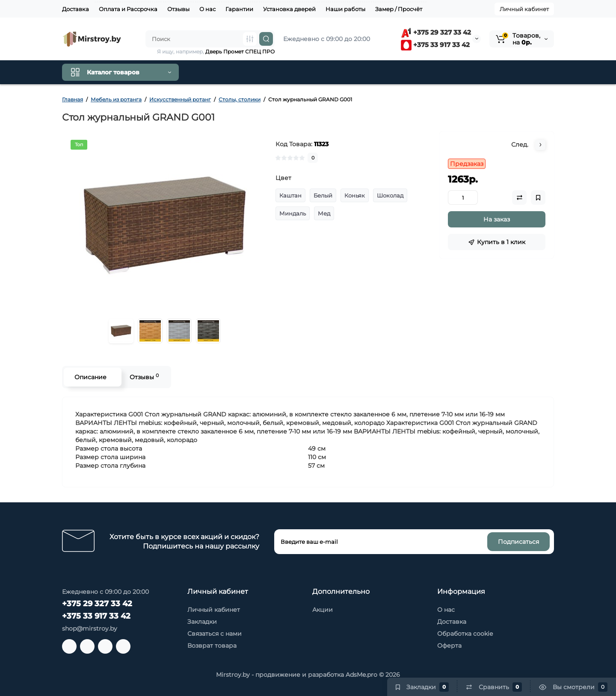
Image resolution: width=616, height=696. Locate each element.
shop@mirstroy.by (90, 628)
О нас (207, 9)
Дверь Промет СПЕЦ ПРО (240, 52)
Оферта (449, 646)
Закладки (202, 622)
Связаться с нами (215, 634)
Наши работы (345, 9)
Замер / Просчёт (399, 9)
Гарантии (239, 9)
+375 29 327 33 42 (436, 32)
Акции (323, 610)
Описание (90, 377)
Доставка (76, 9)
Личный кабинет (524, 9)
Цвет (283, 178)
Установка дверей (289, 9)
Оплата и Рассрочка (128, 9)
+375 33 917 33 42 (435, 45)
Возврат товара (212, 646)
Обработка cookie (465, 634)
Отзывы (178, 9)
